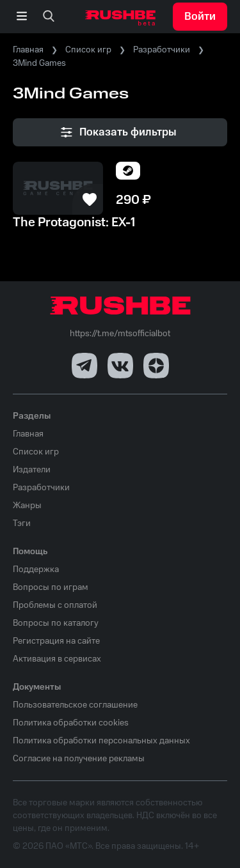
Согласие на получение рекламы (79, 759)
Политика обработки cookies (71, 723)
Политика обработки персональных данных (101, 741)
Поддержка (36, 570)
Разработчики (162, 50)
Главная (28, 50)
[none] (49, 17)
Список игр (88, 50)
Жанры (27, 506)
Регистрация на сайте (56, 641)
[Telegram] (84, 366)
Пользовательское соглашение (75, 705)
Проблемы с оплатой (55, 605)
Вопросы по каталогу (56, 623)
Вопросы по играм (51, 587)
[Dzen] (156, 366)
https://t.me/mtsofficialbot (120, 334)
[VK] (120, 366)
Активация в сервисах (57, 659)
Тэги (22, 523)
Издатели (32, 470)
